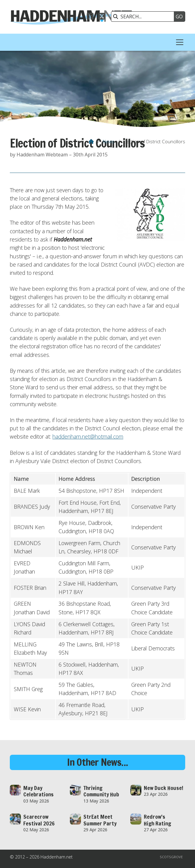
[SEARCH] (144, 17)
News (109, 141)
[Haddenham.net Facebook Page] (90, 17)
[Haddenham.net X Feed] (102, 17)
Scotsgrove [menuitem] (171, 857)
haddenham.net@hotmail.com (88, 436)
